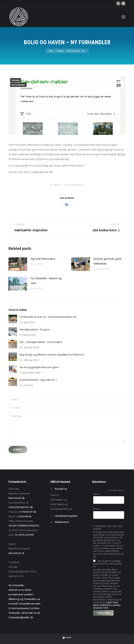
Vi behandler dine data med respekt (108, 527)
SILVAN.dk (25, 516)
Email (97, 509)
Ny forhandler (18, 85)
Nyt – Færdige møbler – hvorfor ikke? (41, 342)
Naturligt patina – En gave (35, 329)
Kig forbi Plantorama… (44, 259)
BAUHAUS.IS (16, 553)
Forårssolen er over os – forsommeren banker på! (48, 317)
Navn (97, 494)
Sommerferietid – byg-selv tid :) (38, 380)
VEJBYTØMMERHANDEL (24, 526)
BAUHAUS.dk (16, 498)
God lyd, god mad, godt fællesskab (107, 261)
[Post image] (18, 264)
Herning (16, 80)
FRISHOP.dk (29, 512)
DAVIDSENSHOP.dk (21, 507)
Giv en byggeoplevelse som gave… (40, 367)
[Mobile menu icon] (123, 17)
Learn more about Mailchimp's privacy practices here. (107, 605)
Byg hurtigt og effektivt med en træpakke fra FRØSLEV (52, 355)
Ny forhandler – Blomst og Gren (46, 281)
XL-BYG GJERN (24, 535)
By (56, 185)
